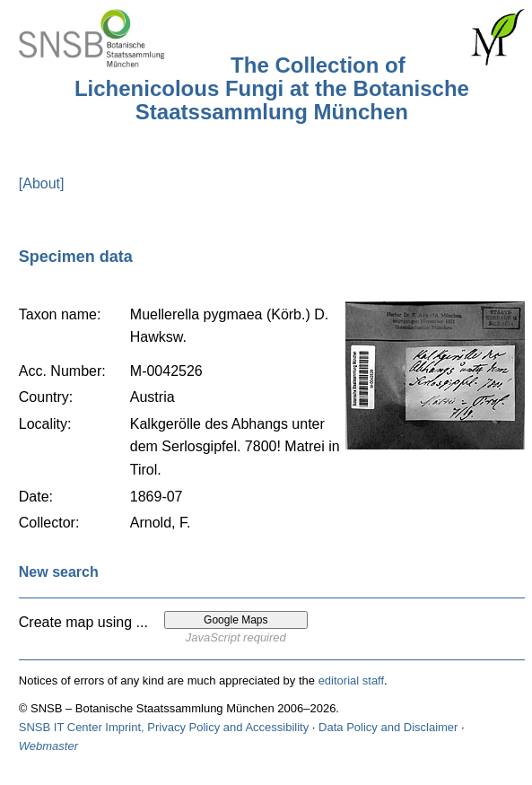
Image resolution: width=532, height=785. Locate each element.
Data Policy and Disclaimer (388, 727)
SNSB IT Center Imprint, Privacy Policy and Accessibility (164, 727)
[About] (42, 183)
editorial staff (351, 680)
